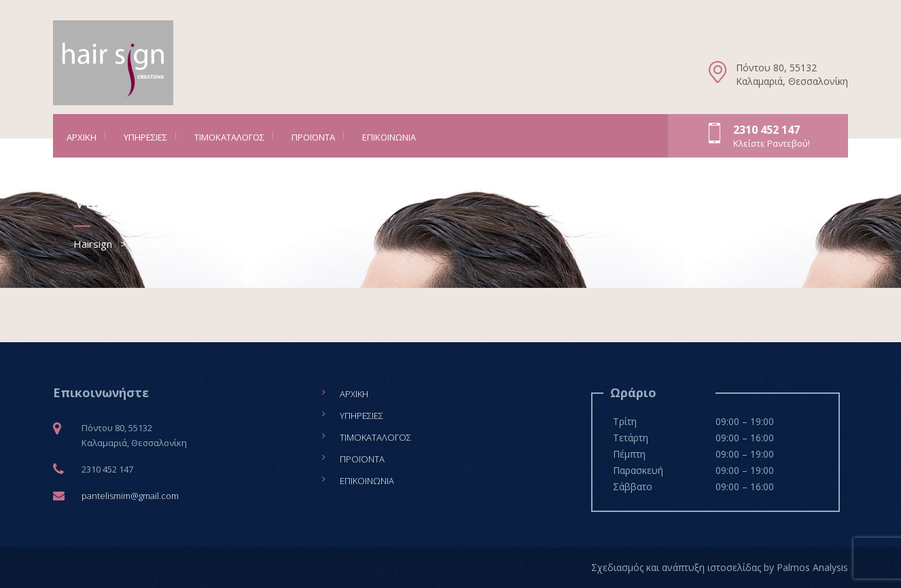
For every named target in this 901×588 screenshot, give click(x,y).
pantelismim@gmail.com (130, 496)
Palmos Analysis (812, 567)
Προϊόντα (313, 137)
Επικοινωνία (389, 137)
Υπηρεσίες (145, 137)
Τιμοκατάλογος (229, 137)
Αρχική (82, 137)
